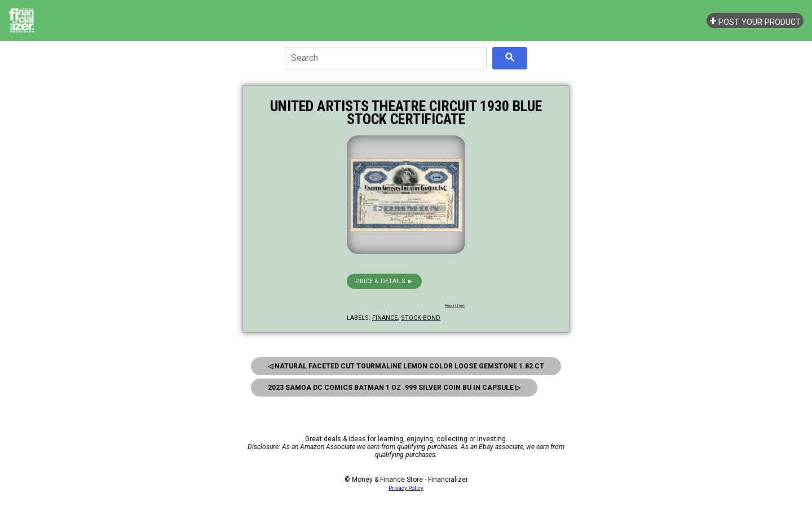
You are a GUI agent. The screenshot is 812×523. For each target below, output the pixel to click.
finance (385, 318)
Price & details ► (384, 281)
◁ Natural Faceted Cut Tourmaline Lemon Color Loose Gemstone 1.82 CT (406, 366)
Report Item (455, 306)
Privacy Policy (406, 488)
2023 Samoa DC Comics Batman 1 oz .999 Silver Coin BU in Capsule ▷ (394, 388)
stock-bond (421, 318)
